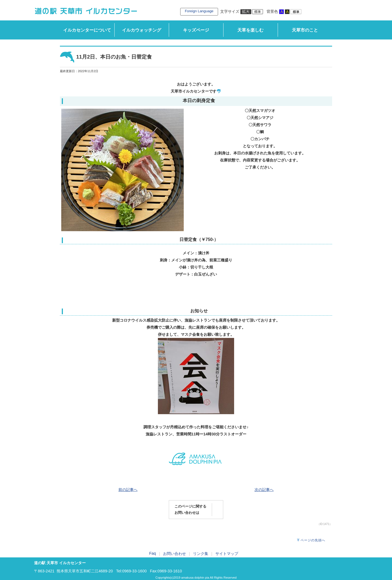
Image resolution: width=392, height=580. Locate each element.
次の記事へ (264, 490)
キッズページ (196, 30)
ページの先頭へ (313, 540)
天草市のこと (305, 30)
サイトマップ (227, 554)
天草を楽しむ (250, 30)
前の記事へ (128, 490)
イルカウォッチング (142, 30)
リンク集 (201, 554)
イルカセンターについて (87, 30)
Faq (153, 553)
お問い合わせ (174, 554)
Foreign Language (199, 11)
